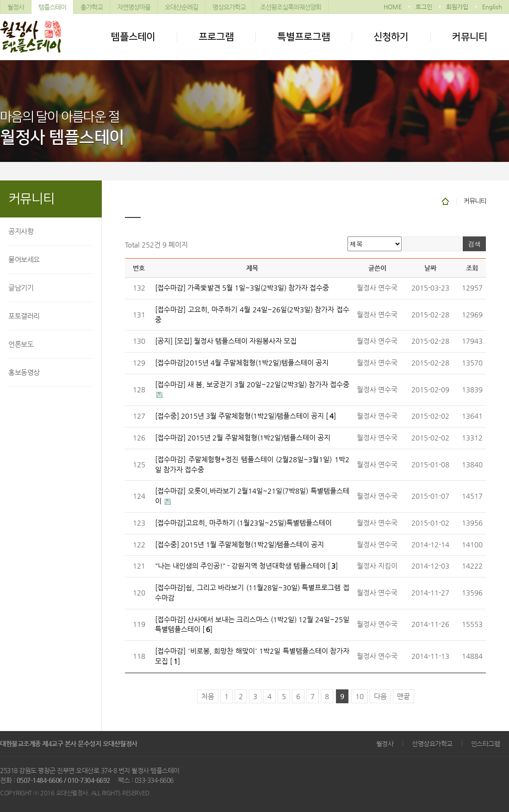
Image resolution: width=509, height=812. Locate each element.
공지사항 (21, 231)
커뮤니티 (470, 37)
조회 (472, 268)
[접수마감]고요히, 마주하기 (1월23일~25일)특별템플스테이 (243, 523)
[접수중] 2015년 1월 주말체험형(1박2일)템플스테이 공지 (239, 545)
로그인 (424, 7)
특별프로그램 (304, 37)
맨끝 (403, 696)
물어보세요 (24, 259)
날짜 (430, 268)
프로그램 (216, 37)
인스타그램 (486, 744)
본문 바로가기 (0, 0)
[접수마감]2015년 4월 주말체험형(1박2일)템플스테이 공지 (242, 363)
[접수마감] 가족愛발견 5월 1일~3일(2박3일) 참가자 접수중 (242, 288)
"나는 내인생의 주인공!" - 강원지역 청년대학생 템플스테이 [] (246, 566)
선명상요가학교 (432, 744)
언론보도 (21, 344)
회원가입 (457, 7)
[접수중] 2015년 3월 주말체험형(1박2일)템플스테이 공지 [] (245, 416)
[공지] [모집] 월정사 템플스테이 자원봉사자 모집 (226, 341)
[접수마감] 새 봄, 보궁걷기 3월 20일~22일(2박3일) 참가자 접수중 (252, 384)
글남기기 (21, 288)
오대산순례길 (181, 7)
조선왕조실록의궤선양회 (291, 7)
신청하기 (391, 37)
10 (360, 696)
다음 (380, 696)
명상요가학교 (229, 7)
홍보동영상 (24, 372)
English (492, 7)
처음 (208, 696)
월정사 (16, 7)
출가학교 (92, 7)
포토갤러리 (24, 316)
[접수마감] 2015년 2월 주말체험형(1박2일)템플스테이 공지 (243, 438)
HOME (393, 7)
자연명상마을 (134, 7)
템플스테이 (52, 7)
